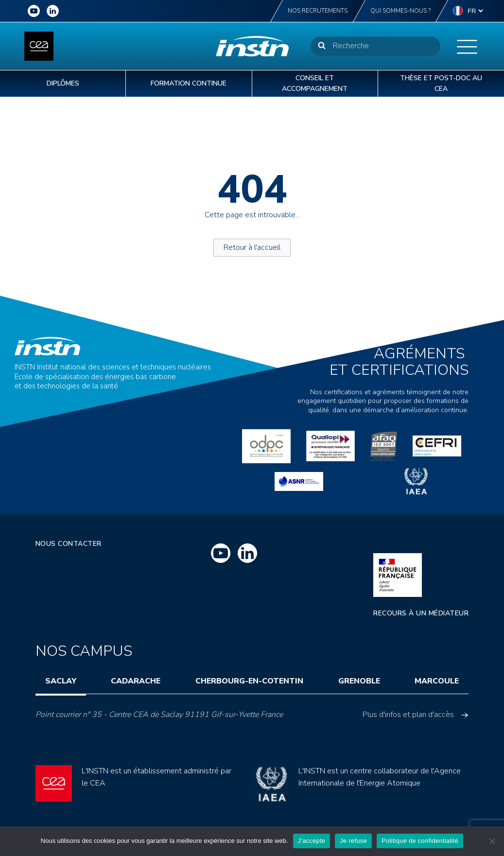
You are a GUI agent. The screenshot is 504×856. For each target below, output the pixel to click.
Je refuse (353, 841)
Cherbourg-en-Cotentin (249, 681)
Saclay (61, 681)
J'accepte (312, 841)
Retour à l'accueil (252, 247)
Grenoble (359, 681)
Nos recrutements (318, 11)
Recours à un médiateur (421, 613)
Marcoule (437, 681)
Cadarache (136, 681)
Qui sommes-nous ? (400, 11)
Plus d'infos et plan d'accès (416, 715)
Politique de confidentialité (420, 841)
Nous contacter (69, 544)
